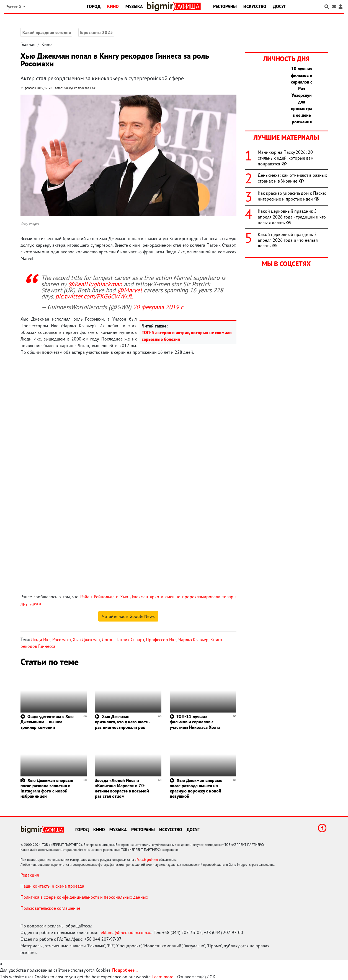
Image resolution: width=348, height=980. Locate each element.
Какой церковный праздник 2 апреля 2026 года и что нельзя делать (288, 240)
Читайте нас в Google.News (128, 616)
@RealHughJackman (95, 284)
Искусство (255, 6)
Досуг (279, 6)
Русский (14, 7)
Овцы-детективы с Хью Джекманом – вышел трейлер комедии (47, 722)
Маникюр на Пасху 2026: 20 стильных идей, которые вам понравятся (286, 158)
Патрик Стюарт (130, 640)
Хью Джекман (86, 640)
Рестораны (225, 6)
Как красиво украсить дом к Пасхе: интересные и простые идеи (292, 196)
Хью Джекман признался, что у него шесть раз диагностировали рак (122, 722)
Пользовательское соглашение (50, 908)
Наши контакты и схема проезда (52, 886)
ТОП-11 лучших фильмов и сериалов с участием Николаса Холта (195, 722)
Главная (28, 44)
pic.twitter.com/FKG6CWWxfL (94, 296)
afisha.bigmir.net (146, 860)
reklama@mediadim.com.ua (126, 932)
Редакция (30, 875)
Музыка (134, 6)
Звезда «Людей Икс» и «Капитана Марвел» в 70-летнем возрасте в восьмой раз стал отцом (122, 788)
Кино (113, 6)
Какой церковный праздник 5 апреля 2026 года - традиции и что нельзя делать (292, 217)
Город (94, 6)
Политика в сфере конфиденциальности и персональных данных (84, 897)
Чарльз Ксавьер (193, 640)
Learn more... (164, 977)
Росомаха (62, 640)
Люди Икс (41, 640)
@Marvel (130, 290)
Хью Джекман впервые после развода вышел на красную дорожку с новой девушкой (196, 788)
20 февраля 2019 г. (158, 307)
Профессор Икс (161, 640)
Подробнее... (125, 970)
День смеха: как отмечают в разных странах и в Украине (292, 178)
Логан (108, 640)
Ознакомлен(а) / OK (196, 977)
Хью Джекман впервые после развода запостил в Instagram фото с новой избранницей (47, 788)
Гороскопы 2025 (96, 32)
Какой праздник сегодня (47, 32)
